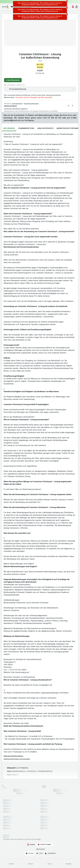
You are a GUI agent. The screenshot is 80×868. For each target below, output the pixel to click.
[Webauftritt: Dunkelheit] (50, 853)
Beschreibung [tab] (9, 128)
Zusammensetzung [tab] (26, 128)
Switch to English (44, 844)
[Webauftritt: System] (30, 853)
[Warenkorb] (69, 863)
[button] (77, 7)
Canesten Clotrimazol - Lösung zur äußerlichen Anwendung (40, 56)
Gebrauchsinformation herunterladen (17, 759)
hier (39, 839)
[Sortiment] (31, 863)
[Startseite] (11, 863)
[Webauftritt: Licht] (39, 853)
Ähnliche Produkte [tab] (45, 128)
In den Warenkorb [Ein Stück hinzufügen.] (13, 80)
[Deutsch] (72, 7)
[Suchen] (50, 863)
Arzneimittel (17, 104)
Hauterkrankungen (31, 104)
